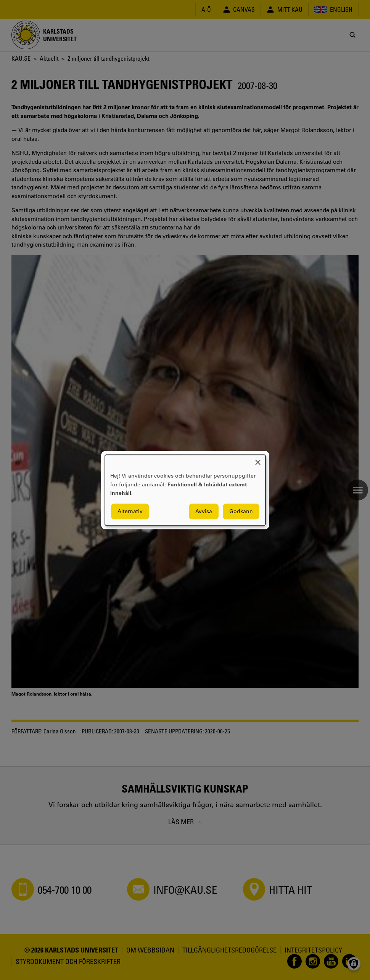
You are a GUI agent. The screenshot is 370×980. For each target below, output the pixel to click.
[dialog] (185, 490)
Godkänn (241, 511)
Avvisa (204, 511)
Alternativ (130, 511)
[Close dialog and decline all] (258, 459)
